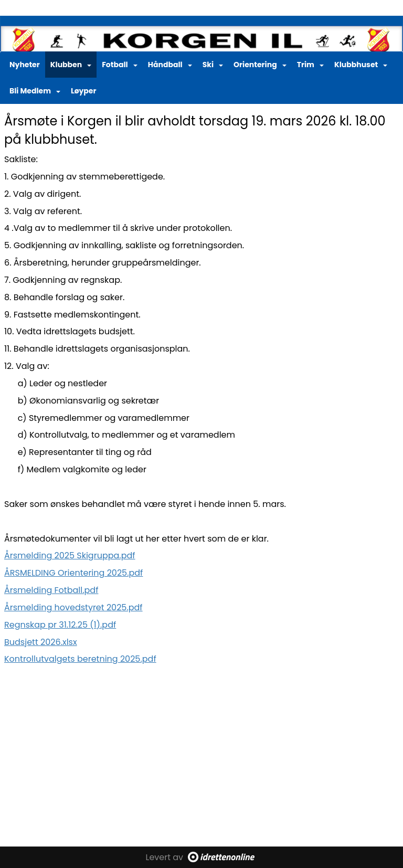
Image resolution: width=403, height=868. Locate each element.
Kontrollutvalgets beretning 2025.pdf (80, 659)
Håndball (170, 65)
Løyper (83, 91)
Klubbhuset (361, 65)
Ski (213, 65)
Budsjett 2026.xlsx (41, 642)
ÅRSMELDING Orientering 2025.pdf (73, 573)
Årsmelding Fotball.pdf (51, 590)
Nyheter (25, 65)
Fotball (120, 65)
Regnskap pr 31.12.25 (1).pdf (60, 625)
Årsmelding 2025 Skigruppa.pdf (70, 555)
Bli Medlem (35, 91)
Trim (310, 65)
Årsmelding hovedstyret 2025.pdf (73, 607)
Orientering (260, 65)
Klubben (71, 65)
